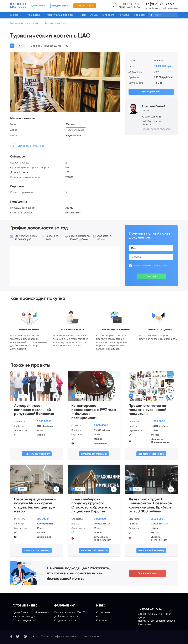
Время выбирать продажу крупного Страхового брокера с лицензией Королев (91, 505)
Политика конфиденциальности (59, 636)
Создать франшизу (65, 620)
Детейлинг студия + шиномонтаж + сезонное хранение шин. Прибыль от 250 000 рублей (150, 505)
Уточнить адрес (76, 130)
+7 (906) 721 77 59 (160, 4)
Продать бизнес (61, 6)
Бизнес (14, 15)
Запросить (151, 276)
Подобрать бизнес (148, 573)
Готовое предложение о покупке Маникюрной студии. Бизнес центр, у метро (35, 505)
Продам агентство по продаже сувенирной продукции (147, 410)
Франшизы (33, 15)
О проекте (108, 15)
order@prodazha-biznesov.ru (162, 8)
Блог (99, 616)
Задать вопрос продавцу (157, 129)
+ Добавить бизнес (85, 6)
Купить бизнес (38, 6)
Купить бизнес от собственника (31, 612)
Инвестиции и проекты (60, 15)
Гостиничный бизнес (57, 23)
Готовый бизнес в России (25, 23)
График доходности (151, 92)
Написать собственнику (37, 454)
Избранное (139, 15)
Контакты (123, 15)
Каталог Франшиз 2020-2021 (70, 612)
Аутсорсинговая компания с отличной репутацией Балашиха (34, 410)
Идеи (83, 15)
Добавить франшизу (66, 616)
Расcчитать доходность (26, 616)
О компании (103, 612)
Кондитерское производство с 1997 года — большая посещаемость (94, 412)
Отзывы (94, 15)
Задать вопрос (92, 636)
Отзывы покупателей (24, 620)
